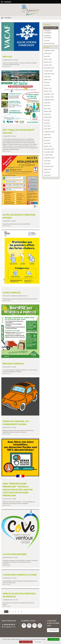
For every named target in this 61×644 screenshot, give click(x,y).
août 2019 (47, 135)
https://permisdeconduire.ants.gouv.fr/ (13, 431)
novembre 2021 (49, 97)
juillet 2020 (48, 117)
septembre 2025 (49, 51)
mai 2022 (47, 85)
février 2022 (48, 88)
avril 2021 (47, 106)
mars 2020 (47, 129)
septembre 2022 (49, 74)
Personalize (38, 642)
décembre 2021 (49, 94)
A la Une (47, 40)
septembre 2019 (49, 132)
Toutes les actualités (51, 28)
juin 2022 (47, 82)
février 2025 (48, 59)
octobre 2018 (48, 155)
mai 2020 (47, 123)
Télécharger (53, 630)
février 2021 (48, 111)
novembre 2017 (49, 166)
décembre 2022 (49, 68)
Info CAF (7, 57)
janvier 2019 (48, 146)
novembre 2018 (49, 152)
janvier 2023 (48, 65)
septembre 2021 (49, 100)
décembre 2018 (49, 149)
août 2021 (47, 103)
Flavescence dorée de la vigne (20, 575)
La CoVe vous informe (15, 554)
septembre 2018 (49, 158)
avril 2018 (47, 164)
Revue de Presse (49, 43)
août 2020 (47, 114)
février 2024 (48, 62)
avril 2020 (47, 126)
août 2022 (47, 77)
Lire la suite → (7, 66)
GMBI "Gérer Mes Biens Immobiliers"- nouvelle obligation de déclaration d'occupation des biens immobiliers (18, 490)
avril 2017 (47, 172)
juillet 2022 (48, 80)
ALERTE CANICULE (12, 293)
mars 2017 (47, 175)
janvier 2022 (48, 91)
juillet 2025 (48, 53)
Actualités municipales (48, 32)
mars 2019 (47, 143)
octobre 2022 (48, 71)
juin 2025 (47, 56)
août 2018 (47, 161)
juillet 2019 (48, 138)
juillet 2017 (48, 169)
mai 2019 (47, 140)
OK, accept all (53, 639)
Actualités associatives (48, 37)
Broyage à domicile (13, 364)
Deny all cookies (26, 642)
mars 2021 (47, 109)
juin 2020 (47, 120)
